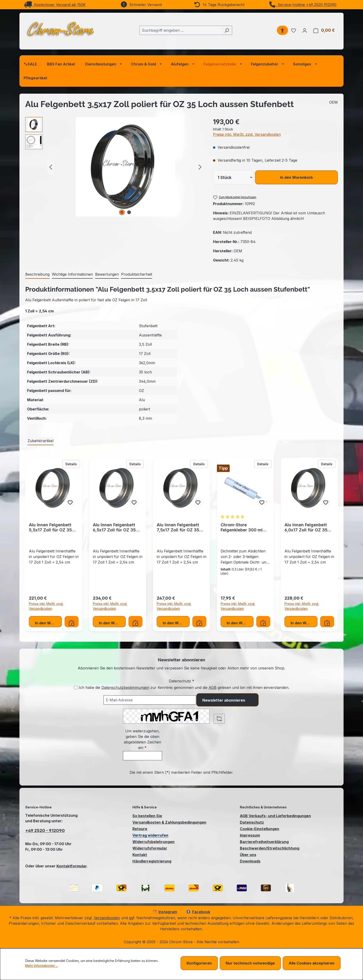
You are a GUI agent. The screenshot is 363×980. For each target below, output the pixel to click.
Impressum (250, 835)
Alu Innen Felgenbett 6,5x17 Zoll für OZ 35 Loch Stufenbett (114, 527)
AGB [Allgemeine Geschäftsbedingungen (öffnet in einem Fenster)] (213, 687)
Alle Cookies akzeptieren (312, 963)
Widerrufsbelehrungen (153, 842)
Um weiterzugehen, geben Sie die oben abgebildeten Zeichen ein (142, 739)
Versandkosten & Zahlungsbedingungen (169, 822)
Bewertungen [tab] (107, 274)
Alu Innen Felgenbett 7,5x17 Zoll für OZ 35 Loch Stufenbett (178, 527)
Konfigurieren (199, 963)
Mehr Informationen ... (42, 966)
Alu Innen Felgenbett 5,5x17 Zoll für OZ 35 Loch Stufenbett (50, 527)
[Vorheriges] (51, 167)
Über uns (248, 855)
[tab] (37, 274)
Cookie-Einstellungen (260, 829)
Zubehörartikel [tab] (41, 441)
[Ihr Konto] (305, 30)
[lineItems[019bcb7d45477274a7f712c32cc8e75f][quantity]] (233, 177)
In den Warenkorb (296, 177)
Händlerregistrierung (152, 861)
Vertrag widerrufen (150, 835)
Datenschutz (252, 822)
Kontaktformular (72, 866)
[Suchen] (227, 30)
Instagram (165, 912)
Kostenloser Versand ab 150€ (55, 5)
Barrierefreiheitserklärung (264, 842)
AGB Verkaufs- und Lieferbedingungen (275, 816)
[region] (114, 167)
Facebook (198, 912)
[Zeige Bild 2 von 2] (129, 212)
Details (73, 464)
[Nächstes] (200, 167)
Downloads (250, 861)
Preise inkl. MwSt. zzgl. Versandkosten (247, 134)
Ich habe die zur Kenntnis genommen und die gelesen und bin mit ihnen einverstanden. (184, 687)
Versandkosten (107, 918)
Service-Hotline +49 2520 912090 (303, 5)
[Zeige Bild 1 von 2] (122, 212)
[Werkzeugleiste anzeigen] (282, 30)
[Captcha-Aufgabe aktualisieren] (219, 719)
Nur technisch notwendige (250, 963)
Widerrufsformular (150, 848)
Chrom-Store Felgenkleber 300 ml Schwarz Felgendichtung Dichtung (242, 527)
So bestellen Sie (147, 816)
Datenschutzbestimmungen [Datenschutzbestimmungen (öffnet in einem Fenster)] (125, 687)
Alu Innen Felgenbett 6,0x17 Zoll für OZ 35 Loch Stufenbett (306, 527)
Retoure (140, 829)
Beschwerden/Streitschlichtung (270, 848)
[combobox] (181, 30)
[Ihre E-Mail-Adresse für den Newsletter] (150, 700)
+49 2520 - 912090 (45, 831)
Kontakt (140, 855)
